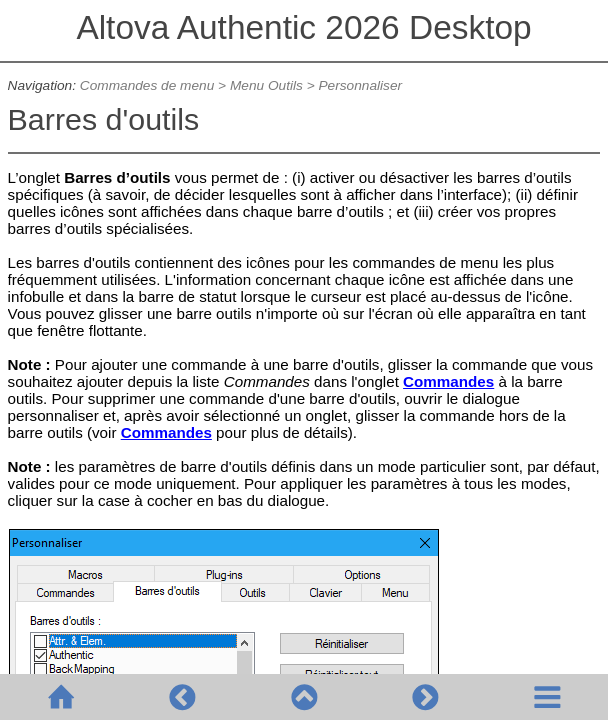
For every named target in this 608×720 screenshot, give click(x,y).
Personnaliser (360, 85)
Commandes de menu (147, 85)
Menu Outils (266, 85)
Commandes (448, 381)
